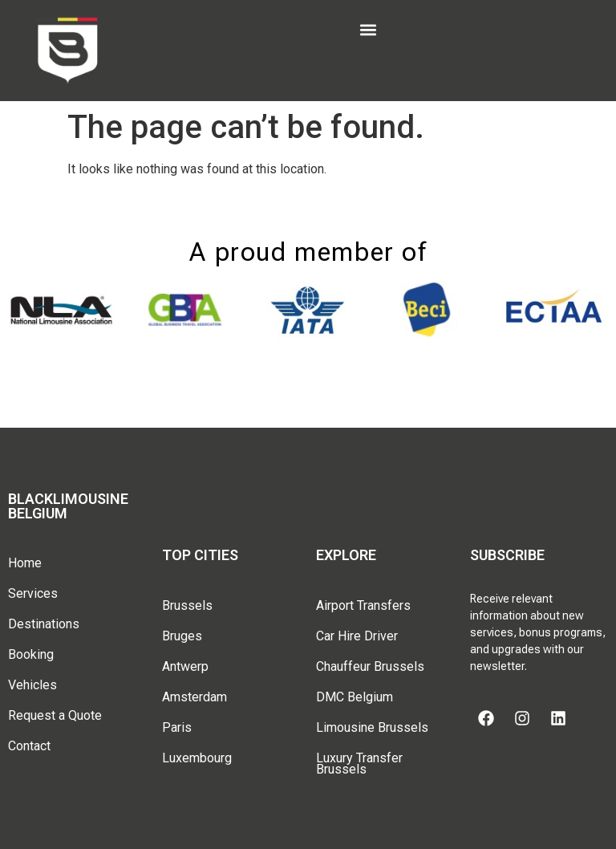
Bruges (182, 636)
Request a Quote (55, 715)
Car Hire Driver (357, 636)
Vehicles (32, 685)
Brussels (187, 605)
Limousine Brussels (372, 727)
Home (25, 563)
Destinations (44, 624)
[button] (368, 29)
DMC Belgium (355, 697)
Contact (29, 746)
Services (33, 593)
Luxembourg (197, 758)
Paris (177, 727)
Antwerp (185, 666)
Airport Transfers (363, 605)
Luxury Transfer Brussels (359, 764)
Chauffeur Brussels (370, 666)
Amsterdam (195, 697)
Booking (31, 654)
